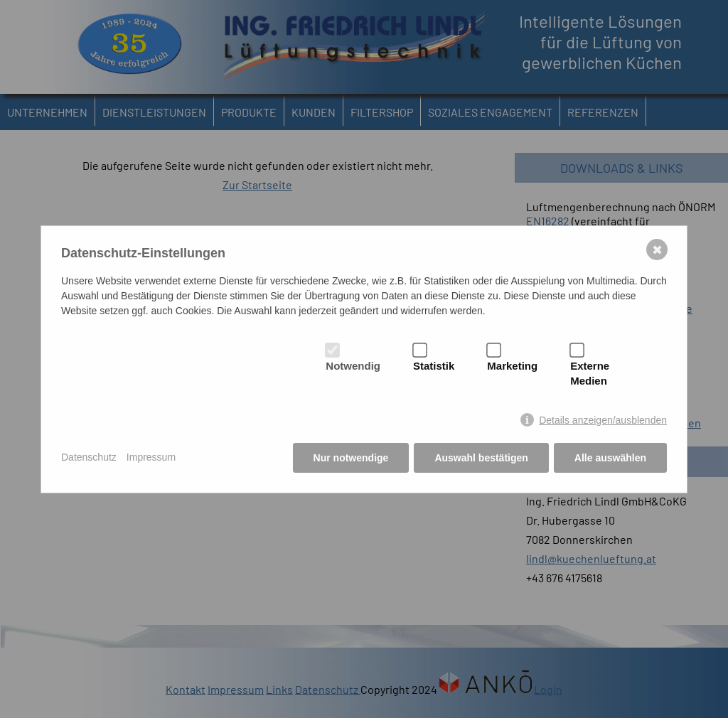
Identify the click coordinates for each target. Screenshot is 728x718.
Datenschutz (89, 457)
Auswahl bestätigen (481, 458)
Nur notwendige (351, 458)
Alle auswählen (610, 458)
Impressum (151, 457)
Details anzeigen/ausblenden (603, 420)
